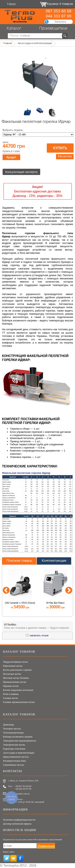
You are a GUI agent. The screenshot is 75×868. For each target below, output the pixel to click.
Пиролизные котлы (13, 666)
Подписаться (46, 846)
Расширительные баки (14, 761)
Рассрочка (65, 157)
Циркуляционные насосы (16, 757)
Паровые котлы (11, 686)
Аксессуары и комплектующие (19, 753)
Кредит (11, 157)
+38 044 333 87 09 (23, 789)
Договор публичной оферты (17, 824)
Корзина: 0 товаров (60, 4)
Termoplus (11, 866)
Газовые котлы (10, 698)
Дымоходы (8, 725)
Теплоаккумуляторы (13, 733)
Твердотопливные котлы (15, 662)
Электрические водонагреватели (19, 741)
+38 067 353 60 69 (23, 786)
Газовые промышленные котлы (19, 702)
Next (69, 591)
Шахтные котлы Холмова (16, 678)
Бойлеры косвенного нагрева (18, 737)
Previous (6, 591)
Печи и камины (11, 694)
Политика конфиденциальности (19, 820)
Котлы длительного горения (17, 670)
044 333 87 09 (58, 16)
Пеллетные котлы (12, 674)
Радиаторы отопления (14, 749)
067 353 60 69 (58, 11)
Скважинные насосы (13, 765)
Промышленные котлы (15, 682)
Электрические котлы (14, 745)
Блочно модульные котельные (18, 690)
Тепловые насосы (12, 729)
